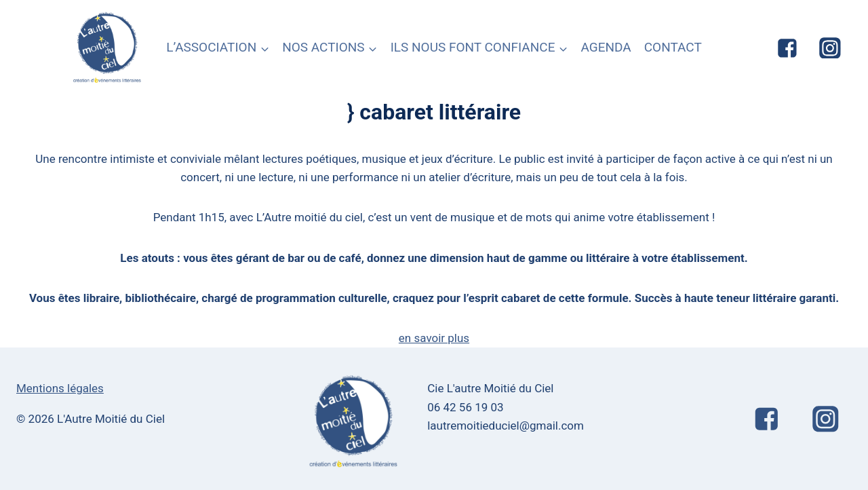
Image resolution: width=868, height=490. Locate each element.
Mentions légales (60, 388)
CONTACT (673, 47)
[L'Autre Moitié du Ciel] (108, 48)
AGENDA (606, 47)
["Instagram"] (830, 48)
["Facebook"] (787, 48)
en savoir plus (434, 338)
